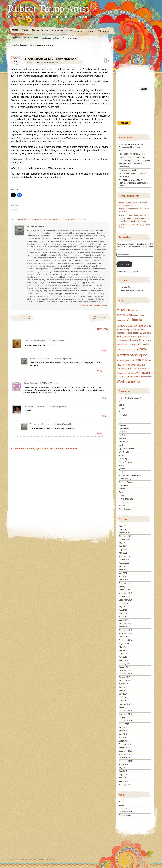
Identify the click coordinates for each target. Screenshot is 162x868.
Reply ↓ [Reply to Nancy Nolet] (104, 416)
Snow (121, 151)
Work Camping (125, 509)
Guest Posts (124, 428)
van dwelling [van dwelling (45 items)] (145, 373)
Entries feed (124, 808)
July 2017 (123, 687)
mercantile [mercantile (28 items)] (143, 344)
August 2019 (124, 603)
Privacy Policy (70, 38)
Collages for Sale (40, 30)
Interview (122, 439)
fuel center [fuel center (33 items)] (123, 337)
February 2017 (125, 704)
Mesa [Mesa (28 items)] (119, 350)
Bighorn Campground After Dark (132, 157)
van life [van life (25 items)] (129, 377)
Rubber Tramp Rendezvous (130, 475)
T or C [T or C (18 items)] (131, 369)
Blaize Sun (54, 62)
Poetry (121, 465)
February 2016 (125, 744)
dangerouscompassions (128, 203)
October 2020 (124, 560)
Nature (121, 455)
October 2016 (124, 717)
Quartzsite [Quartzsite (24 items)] (130, 360)
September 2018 (126, 640)
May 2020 (123, 573)
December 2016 (125, 711)
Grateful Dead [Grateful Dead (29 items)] (137, 340)
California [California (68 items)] (134, 320)
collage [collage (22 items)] (136, 330)
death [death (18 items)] (135, 333)
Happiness (123, 432)
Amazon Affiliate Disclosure (132, 290)
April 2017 (123, 697)
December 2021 (125, 536)
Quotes (122, 469)
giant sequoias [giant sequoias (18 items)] (123, 341)
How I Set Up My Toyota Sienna (132, 154)
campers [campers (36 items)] (122, 326)
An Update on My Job (127, 170)
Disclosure (103, 31)
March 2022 (124, 529)
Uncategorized (125, 502)
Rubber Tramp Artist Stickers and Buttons (33, 45)
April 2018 (123, 657)
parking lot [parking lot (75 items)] (138, 355)
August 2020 (124, 563)
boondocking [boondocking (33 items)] (124, 315)
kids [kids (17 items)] (126, 345)
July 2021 (123, 543)
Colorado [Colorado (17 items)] (120, 333)
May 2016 (123, 734)
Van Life (122, 506)
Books (121, 405)
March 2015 (124, 781)
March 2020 (124, 580)
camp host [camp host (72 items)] (136, 325)
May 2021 (123, 550)
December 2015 (125, 751)
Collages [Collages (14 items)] (143, 330)
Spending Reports (126, 482)
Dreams (122, 408)
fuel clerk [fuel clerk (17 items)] (133, 337)
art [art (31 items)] (134, 310)
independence (70, 219)
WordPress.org (125, 815)
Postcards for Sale (50, 38)
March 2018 (124, 660)
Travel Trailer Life (126, 499)
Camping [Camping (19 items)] (128, 330)
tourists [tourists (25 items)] (138, 369)
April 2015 (123, 778)
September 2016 (126, 721)
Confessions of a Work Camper (68, 31)
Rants (121, 472)
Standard (105, 60)
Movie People (124, 167)
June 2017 (123, 691)
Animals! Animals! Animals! (130, 398)
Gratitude (122, 425)
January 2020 (124, 586)
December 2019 (125, 590)
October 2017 (124, 677)
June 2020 (123, 570)
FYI (120, 422)
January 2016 (124, 748)
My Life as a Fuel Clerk (128, 449)
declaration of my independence (52, 219)
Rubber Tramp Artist (48, 9)
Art (120, 402)
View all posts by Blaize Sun (94, 305)
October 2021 (124, 540)
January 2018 (124, 667)
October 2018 (124, 637)
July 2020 (123, 566)
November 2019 (125, 593)
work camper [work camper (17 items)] (146, 377)
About (25, 30)
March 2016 (124, 741)
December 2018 (125, 630)
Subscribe (124, 264)
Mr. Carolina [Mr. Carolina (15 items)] (128, 350)
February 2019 (125, 623)
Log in (121, 805)
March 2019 (124, 620)
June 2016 (123, 731)
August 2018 (124, 644)
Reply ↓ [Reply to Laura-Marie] (104, 350)
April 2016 (123, 738)
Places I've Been (126, 462)
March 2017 (124, 701)
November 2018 (125, 633)
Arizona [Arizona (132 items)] (124, 310)
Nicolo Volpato (52, 859)
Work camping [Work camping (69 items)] (128, 381)
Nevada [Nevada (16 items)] (136, 350)
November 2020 (125, 556)
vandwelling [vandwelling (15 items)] (121, 377)
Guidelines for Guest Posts (25, 37)
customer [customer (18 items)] (128, 333)
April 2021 (123, 553)
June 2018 (123, 650)
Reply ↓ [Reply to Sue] (104, 398)
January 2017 (124, 707)
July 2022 (123, 526)
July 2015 (123, 768)
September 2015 (126, 761)
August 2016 (124, 724)
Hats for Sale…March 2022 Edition (133, 173)
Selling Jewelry (125, 479)
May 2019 (123, 613)
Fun (120, 418)
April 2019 (123, 617)
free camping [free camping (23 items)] (145, 333)
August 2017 (124, 684)
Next (102, 317)
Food (121, 412)
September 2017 (126, 680)
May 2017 (123, 694)
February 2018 (125, 664)
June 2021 (123, 546)
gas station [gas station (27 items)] (143, 337)
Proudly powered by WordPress (20, 859)
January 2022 (124, 533)
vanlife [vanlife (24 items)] (137, 377)
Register (122, 802)
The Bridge (123, 485)
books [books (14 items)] (138, 311)
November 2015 (125, 754)
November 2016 (125, 714)
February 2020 (125, 583)
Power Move (124, 177)
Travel (121, 496)
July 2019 (123, 607)
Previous (20, 317)
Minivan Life (124, 442)
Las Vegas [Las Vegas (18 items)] (132, 345)
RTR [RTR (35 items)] (138, 360)
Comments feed (125, 812)
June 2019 (123, 610)
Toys (121, 492)
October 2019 (124, 597)
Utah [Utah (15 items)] (134, 373)
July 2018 (123, 647)
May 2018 (123, 654)
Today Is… (123, 489)
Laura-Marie (29, 341)
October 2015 (124, 758)
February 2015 (125, 785)
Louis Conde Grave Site (139, 215)
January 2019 (124, 627)
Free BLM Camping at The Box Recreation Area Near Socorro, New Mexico (133, 183)
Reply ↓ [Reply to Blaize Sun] (100, 371)
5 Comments (81, 219)
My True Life (26, 219)
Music (121, 445)
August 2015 (124, 764)
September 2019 (126, 600)
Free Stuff (123, 415)
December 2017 (125, 670)
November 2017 (125, 674)
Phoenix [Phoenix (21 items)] (120, 361)
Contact (90, 31)
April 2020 (123, 576)
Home (15, 30)
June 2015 (123, 771)
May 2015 (123, 774)
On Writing (123, 459)
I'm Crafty (123, 435)
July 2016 (123, 727)
